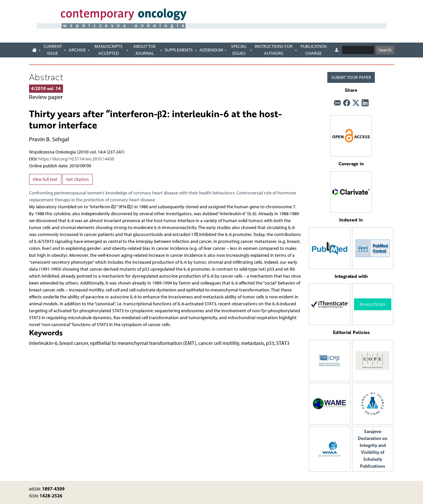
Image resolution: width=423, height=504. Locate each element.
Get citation (77, 179)
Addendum (211, 50)
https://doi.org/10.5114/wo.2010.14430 (76, 159)
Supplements (179, 50)
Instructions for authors (274, 50)
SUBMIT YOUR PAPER (351, 77)
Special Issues (239, 50)
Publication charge (314, 50)
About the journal (145, 50)
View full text (45, 179)
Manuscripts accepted (108, 50)
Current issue (53, 50)
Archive (77, 50)
